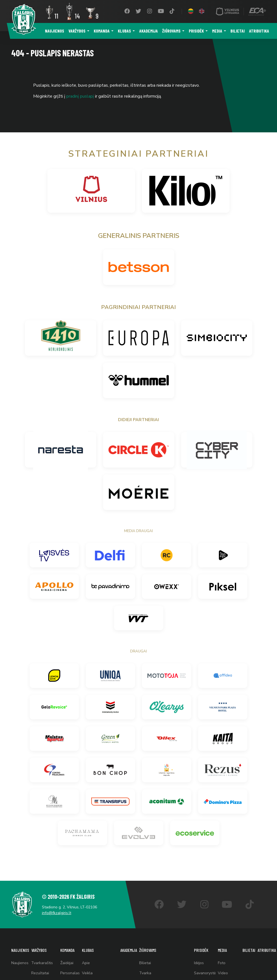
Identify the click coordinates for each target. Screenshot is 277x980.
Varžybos (77, 31)
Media (217, 31)
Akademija (149, 31)
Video (223, 973)
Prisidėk (196, 31)
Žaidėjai (67, 963)
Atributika (259, 31)
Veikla (87, 973)
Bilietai (238, 31)
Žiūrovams (171, 31)
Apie (86, 963)
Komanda (102, 31)
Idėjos (199, 963)
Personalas (70, 973)
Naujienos (55, 31)
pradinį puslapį (80, 96)
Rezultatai (40, 973)
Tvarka (145, 973)
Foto (222, 963)
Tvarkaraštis (42, 963)
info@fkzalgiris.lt (57, 913)
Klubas (124, 31)
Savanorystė (205, 973)
